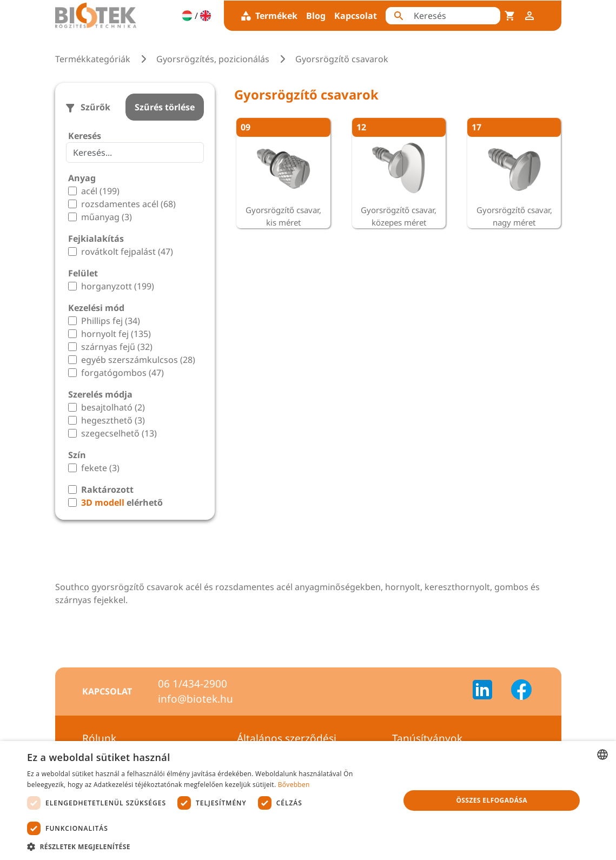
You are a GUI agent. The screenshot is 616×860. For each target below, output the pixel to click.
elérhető (122, 502)
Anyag (82, 178)
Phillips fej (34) (111, 321)
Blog (316, 16)
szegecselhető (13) (119, 433)
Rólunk (99, 738)
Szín (77, 455)
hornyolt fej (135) (116, 334)
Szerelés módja (100, 394)
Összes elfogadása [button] (492, 800)
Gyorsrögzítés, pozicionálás (213, 59)
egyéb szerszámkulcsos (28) (138, 360)
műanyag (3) (107, 217)
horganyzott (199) (118, 286)
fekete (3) (100, 468)
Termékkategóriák (93, 59)
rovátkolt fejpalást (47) (127, 252)
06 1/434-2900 (193, 684)
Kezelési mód (96, 308)
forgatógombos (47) (122, 373)
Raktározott (107, 489)
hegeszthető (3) (113, 420)
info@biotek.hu (196, 699)
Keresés (85, 136)
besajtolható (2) (113, 407)
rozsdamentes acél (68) (128, 204)
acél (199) (100, 191)
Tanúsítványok (427, 738)
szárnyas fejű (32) (117, 347)
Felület (83, 273)
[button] (208, 846)
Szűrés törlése (165, 107)
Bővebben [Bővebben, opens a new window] (294, 785)
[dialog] (308, 801)
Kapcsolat (356, 16)
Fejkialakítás (96, 239)
